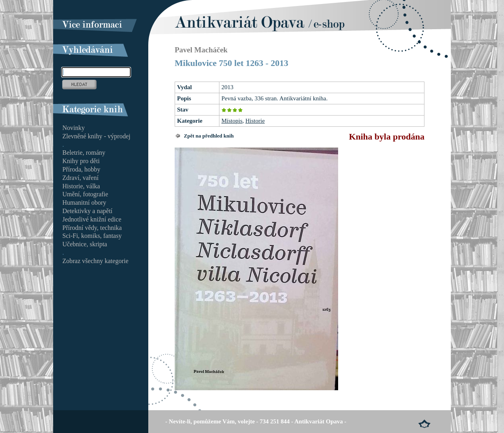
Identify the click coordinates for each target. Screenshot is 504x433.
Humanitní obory (84, 203)
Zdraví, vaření (81, 178)
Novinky (74, 128)
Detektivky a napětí (87, 211)
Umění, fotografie (85, 194)
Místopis (232, 121)
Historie (255, 121)
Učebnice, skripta (85, 244)
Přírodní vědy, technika (92, 228)
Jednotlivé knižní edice (92, 219)
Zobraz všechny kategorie (95, 261)
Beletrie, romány (84, 153)
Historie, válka (81, 186)
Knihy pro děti (81, 161)
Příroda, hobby (81, 169)
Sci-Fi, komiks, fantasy (92, 236)
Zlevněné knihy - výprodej (96, 136)
